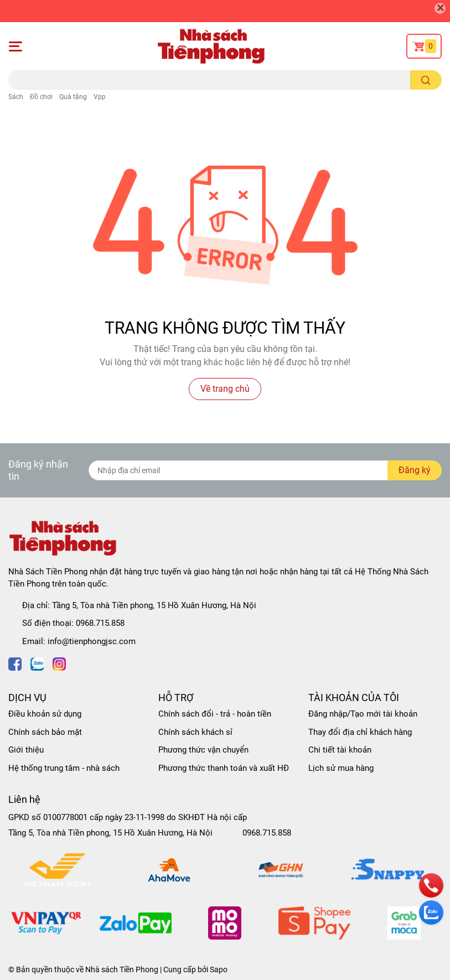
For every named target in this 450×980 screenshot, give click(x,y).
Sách (16, 97)
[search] (426, 80)
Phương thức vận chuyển (203, 750)
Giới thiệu (26, 750)
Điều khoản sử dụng (45, 714)
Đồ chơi (41, 97)
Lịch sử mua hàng (341, 768)
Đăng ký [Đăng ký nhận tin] (415, 470)
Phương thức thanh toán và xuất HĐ (224, 768)
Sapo (219, 969)
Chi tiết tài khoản (340, 750)
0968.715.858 (100, 623)
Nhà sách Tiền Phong (122, 969)
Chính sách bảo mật (45, 732)
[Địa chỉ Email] (265, 470)
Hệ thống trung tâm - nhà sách (64, 768)
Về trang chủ (225, 389)
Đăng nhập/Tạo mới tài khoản (363, 714)
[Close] (440, 8)
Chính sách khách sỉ (195, 732)
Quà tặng (73, 97)
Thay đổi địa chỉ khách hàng (360, 732)
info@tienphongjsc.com (92, 641)
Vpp (100, 97)
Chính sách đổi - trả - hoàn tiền (215, 714)
